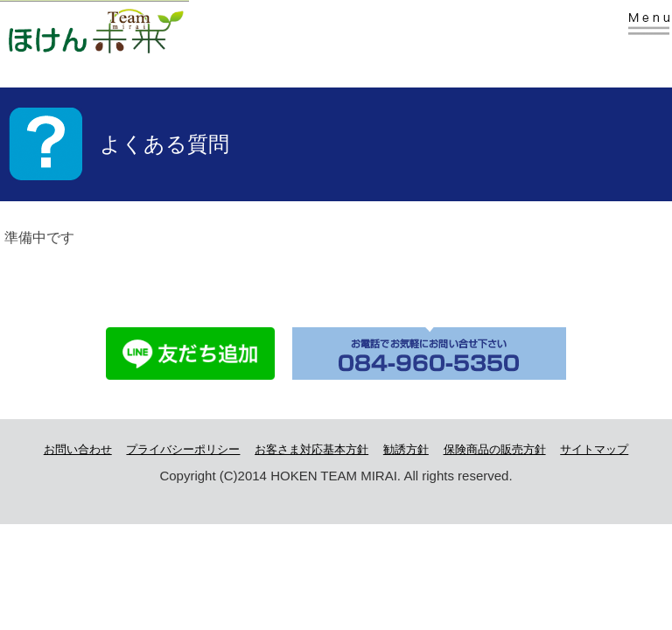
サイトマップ (594, 449)
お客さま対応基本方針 (311, 449)
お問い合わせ (78, 449)
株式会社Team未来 (124, 29)
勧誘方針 (406, 449)
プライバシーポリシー (183, 449)
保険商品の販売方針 (495, 449)
